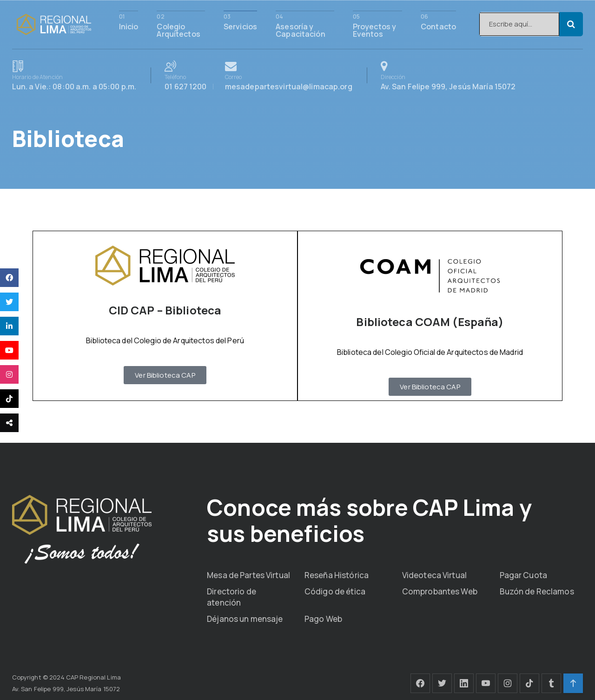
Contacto (438, 26)
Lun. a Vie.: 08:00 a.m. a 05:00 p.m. (74, 75)
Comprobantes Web (440, 591)
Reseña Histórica (337, 575)
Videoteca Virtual (434, 575)
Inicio (129, 26)
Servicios (240, 26)
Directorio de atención (231, 597)
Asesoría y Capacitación (301, 30)
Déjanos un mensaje (245, 619)
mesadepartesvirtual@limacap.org (289, 75)
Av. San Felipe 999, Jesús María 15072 (448, 75)
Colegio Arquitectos (178, 30)
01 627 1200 (191, 75)
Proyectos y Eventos (374, 30)
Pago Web (323, 619)
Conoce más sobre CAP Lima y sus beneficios (369, 520)
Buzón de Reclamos (537, 591)
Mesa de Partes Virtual (248, 575)
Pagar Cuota (523, 575)
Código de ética (335, 591)
